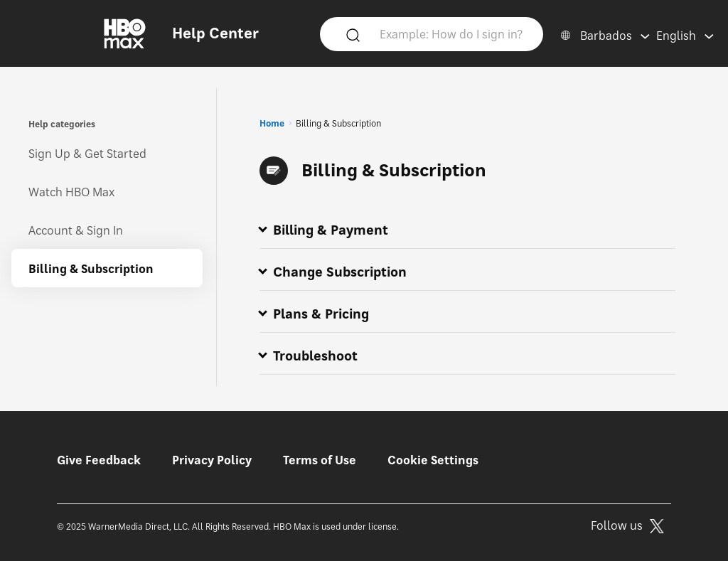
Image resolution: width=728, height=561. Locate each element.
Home (272, 123)
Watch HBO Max (71, 192)
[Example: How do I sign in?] (453, 33)
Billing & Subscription (91, 269)
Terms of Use (320, 460)
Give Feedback (99, 460)
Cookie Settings (433, 460)
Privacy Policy (212, 460)
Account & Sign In (76, 230)
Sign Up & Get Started (87, 154)
